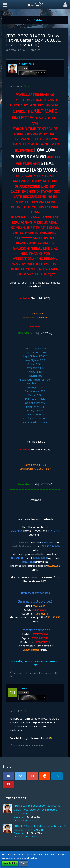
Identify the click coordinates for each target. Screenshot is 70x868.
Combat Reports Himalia (27, 820)
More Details (10, 863)
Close (23, 863)
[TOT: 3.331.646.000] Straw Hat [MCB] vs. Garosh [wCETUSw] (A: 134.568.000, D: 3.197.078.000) (37, 810)
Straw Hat (15, 50)
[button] (5, 5)
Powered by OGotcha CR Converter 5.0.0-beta (35, 661)
